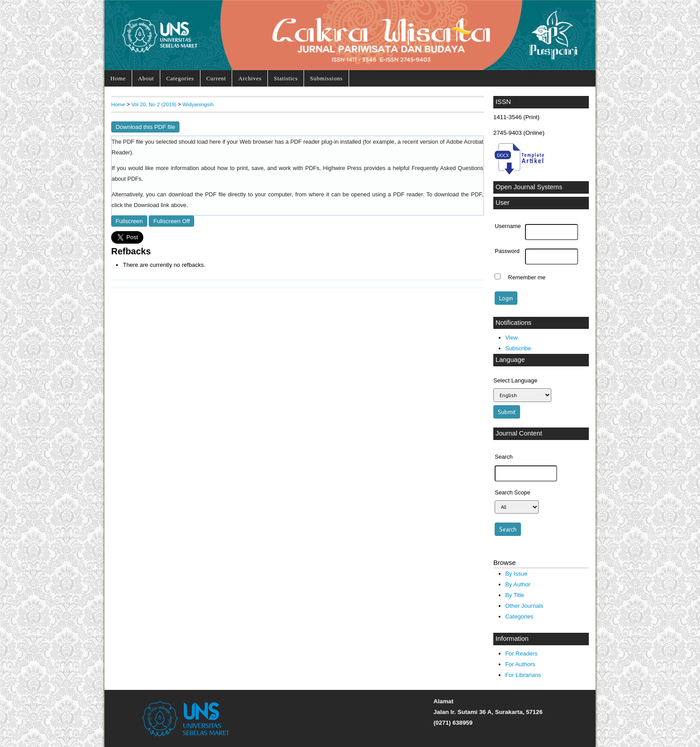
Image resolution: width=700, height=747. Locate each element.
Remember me (527, 278)
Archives (250, 78)
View (512, 338)
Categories (180, 78)
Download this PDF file (145, 127)
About (146, 78)
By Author (518, 584)
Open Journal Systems (529, 187)
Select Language (515, 380)
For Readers (521, 654)
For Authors (520, 664)
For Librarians (523, 675)
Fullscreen (129, 221)
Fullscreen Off (171, 221)
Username (508, 226)
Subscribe (518, 348)
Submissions (326, 78)
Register (575, 12)
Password (507, 251)
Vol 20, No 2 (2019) (154, 104)
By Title (515, 595)
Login (548, 12)
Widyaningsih (198, 104)
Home (118, 78)
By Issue (517, 574)
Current (216, 78)
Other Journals (524, 606)
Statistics (286, 78)
